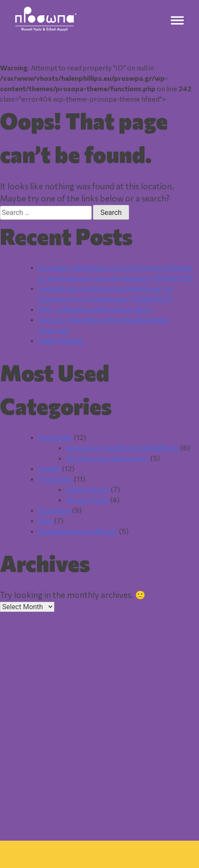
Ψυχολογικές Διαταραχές (108, 458)
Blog (46, 520)
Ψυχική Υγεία (88, 500)
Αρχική (39, 826)
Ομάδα (50, 468)
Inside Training (60, 340)
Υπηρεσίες (55, 479)
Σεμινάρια (55, 510)
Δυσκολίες (55, 437)
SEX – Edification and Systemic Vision (95, 309)
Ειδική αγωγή (88, 489)
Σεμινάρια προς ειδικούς (78, 531)
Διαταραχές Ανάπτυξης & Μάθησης (123, 447)
